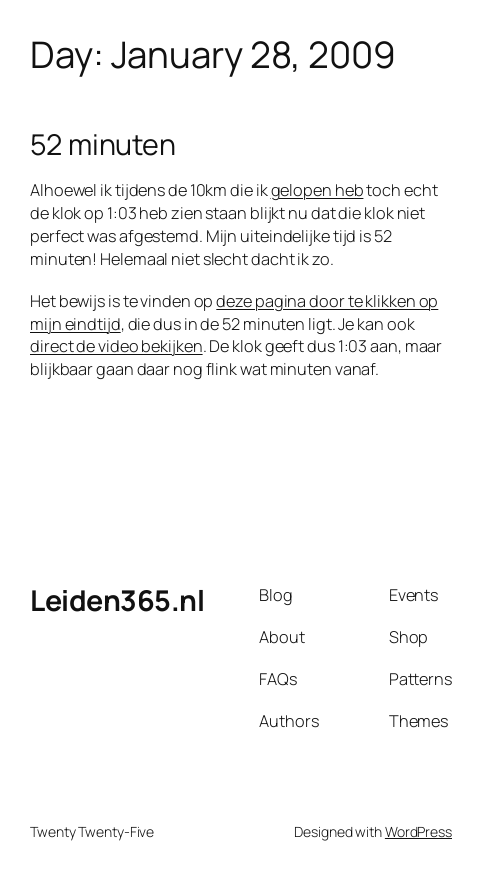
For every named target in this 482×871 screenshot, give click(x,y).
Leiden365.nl (117, 600)
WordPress (418, 831)
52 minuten (103, 144)
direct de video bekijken (116, 346)
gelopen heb (317, 190)
